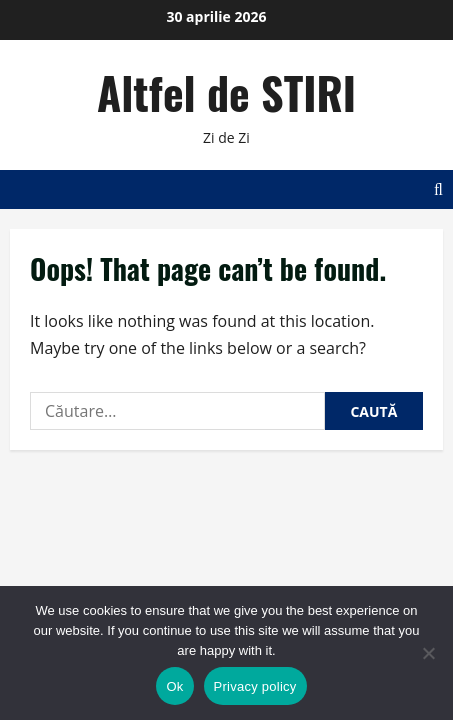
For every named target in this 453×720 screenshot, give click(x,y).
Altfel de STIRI (226, 92)
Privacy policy (255, 686)
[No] (428, 653)
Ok (174, 686)
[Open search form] (438, 189)
